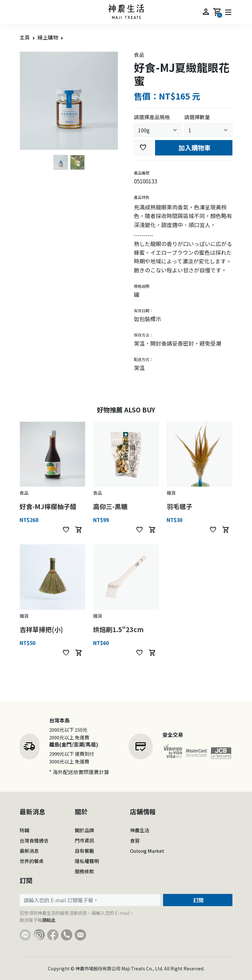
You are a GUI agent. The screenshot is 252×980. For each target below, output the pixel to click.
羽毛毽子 (179, 506)
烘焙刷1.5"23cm (118, 629)
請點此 (49, 920)
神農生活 (140, 830)
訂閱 (198, 900)
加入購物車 (194, 148)
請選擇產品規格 (152, 117)
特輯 (24, 830)
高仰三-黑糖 (110, 506)
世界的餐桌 (32, 861)
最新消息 (29, 851)
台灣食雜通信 (34, 840)
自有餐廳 (84, 851)
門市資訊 (84, 840)
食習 (135, 840)
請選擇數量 (197, 117)
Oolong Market (147, 851)
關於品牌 (84, 830)
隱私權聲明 (87, 861)
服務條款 (84, 871)
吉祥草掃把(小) (41, 629)
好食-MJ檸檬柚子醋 (48, 506)
